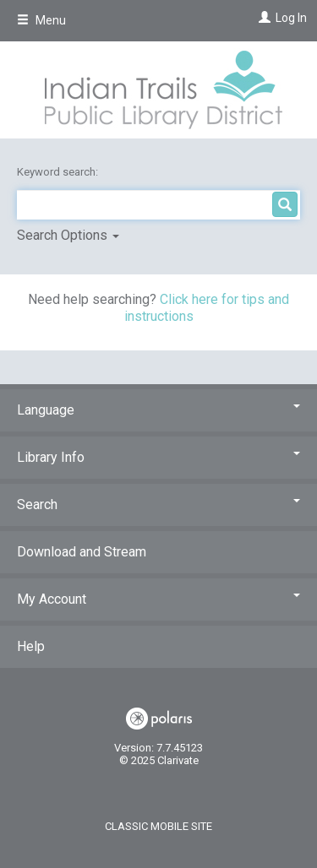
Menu (41, 20)
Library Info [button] (158, 457)
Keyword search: (59, 172)
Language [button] (158, 410)
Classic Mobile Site (158, 826)
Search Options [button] (68, 235)
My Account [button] (158, 599)
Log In (291, 18)
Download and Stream (82, 552)
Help (31, 646)
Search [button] (158, 505)
